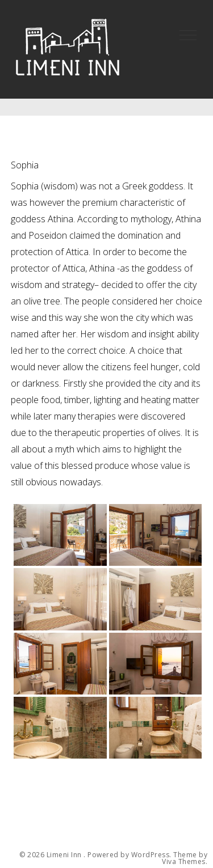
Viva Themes (184, 862)
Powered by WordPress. (130, 855)
